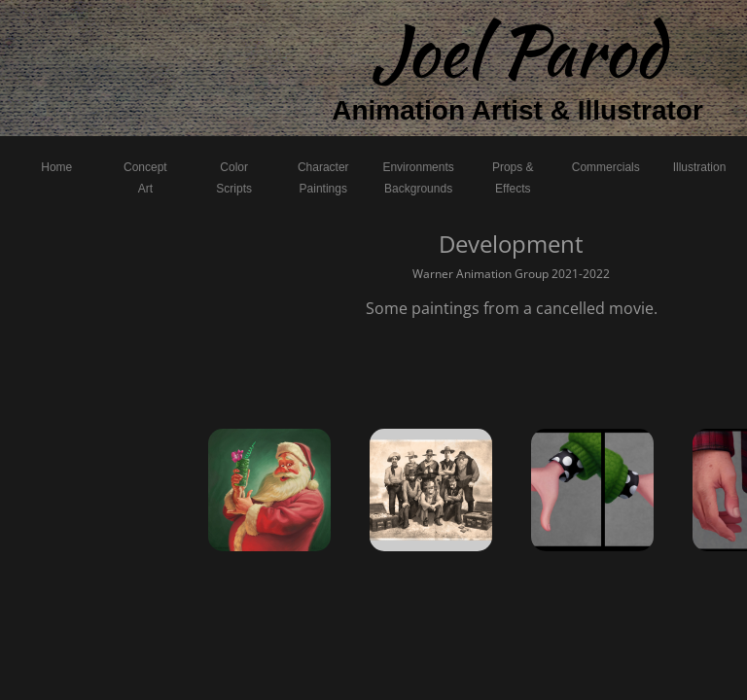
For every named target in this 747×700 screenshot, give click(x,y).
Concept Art (145, 178)
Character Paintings (323, 178)
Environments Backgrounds (418, 178)
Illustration (700, 167)
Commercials (606, 167)
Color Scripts (234, 178)
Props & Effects (513, 178)
